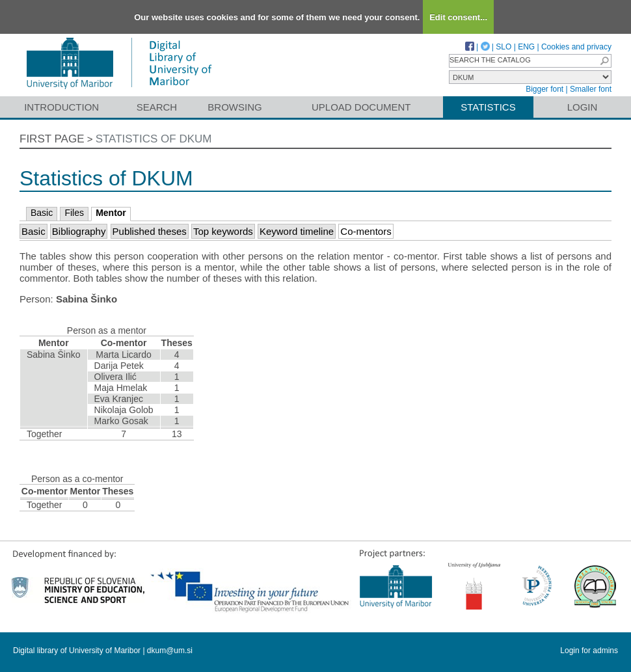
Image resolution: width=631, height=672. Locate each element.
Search (157, 107)
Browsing (235, 107)
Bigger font (544, 89)
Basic (42, 213)
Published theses (150, 231)
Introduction (61, 107)
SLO (503, 47)
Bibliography (79, 231)
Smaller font (591, 89)
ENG (526, 47)
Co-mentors (366, 231)
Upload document (361, 107)
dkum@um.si (170, 651)
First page (52, 139)
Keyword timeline (297, 231)
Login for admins (589, 651)
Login (583, 107)
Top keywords (223, 231)
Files (74, 213)
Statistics (488, 107)
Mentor (111, 213)
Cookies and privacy (576, 47)
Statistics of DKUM (154, 139)
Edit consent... (458, 17)
